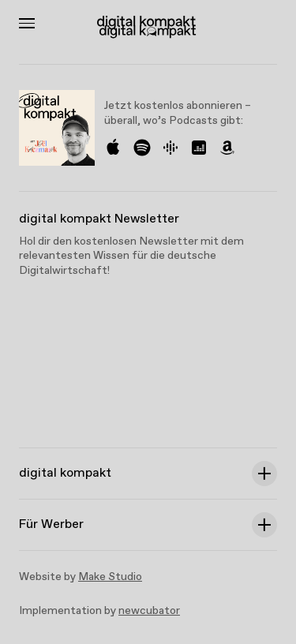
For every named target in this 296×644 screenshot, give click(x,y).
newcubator (149, 611)
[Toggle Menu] (27, 23)
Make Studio (110, 577)
